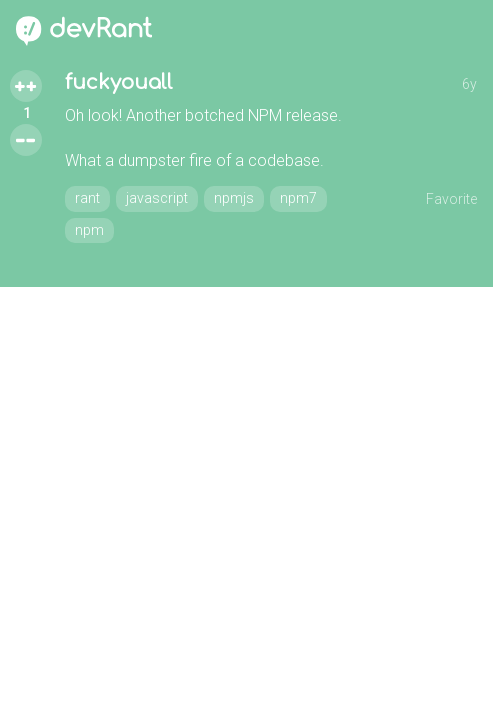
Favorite (451, 199)
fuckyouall (119, 82)
